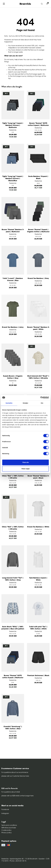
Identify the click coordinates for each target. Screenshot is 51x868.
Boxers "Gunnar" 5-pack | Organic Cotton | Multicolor (38, 231)
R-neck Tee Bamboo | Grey (38, 278)
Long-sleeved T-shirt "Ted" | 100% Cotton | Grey (13, 579)
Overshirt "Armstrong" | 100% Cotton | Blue (13, 728)
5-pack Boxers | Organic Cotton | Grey (13, 377)
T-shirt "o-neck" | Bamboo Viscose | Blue (13, 280)
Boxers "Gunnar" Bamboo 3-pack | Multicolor (13, 231)
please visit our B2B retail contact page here (17, 796)
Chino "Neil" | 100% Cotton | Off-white (13, 528)
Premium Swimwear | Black (38, 676)
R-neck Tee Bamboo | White (38, 527)
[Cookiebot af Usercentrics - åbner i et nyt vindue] (40, 398)
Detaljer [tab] (25, 403)
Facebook (5, 810)
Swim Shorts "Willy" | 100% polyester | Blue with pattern (13, 628)
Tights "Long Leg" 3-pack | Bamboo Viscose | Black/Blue (13, 179)
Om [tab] (42, 403)
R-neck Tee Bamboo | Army (13, 327)
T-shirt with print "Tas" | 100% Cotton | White (38, 628)
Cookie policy (6, 830)
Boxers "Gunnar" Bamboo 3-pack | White (38, 328)
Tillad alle (25, 462)
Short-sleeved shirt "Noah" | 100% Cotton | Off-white (38, 377)
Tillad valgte (25, 469)
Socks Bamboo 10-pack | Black (38, 178)
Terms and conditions (9, 825)
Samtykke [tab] (9, 403)
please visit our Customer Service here (15, 776)
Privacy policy (7, 833)
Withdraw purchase (9, 828)
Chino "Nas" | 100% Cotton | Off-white (13, 477)
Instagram (5, 814)
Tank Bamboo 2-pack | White (38, 579)
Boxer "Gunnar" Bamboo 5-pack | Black (38, 477)
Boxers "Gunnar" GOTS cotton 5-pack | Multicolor (38, 124)
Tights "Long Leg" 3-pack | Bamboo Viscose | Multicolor (13, 125)
